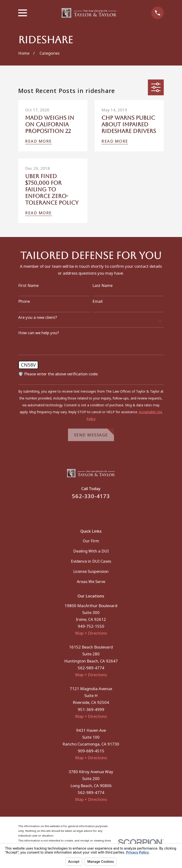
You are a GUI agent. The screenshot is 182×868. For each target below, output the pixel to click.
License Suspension (91, 571)
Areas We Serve (91, 581)
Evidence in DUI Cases (91, 561)
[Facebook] (85, 511)
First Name (28, 285)
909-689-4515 (91, 751)
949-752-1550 (91, 626)
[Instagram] (97, 511)
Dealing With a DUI (91, 551)
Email (98, 301)
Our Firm (91, 541)
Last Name (102, 285)
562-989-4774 (91, 668)
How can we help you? (39, 333)
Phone (24, 301)
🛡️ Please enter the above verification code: (58, 374)
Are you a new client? (38, 317)
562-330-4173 (91, 496)
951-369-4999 (91, 709)
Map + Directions (91, 633)
